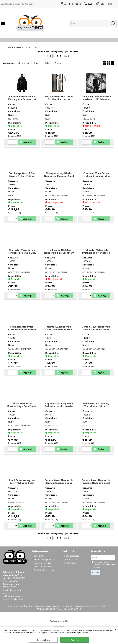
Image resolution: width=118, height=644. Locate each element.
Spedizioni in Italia (42, 563)
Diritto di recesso (71, 556)
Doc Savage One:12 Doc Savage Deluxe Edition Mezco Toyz (22, 176)
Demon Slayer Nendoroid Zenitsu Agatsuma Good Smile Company (59, 483)
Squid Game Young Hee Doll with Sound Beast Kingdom (22, 483)
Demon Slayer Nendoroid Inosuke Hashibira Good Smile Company (96, 483)
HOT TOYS (13, 119)
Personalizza (43, 640)
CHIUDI (116, 630)
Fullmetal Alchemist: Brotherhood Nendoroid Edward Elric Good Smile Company (96, 254)
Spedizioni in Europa (44, 567)
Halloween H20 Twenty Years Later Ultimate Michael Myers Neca (96, 406)
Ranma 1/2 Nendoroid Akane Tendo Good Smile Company (59, 329)
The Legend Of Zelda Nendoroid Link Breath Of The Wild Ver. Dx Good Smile (59, 254)
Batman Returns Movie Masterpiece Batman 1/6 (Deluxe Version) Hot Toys (22, 99)
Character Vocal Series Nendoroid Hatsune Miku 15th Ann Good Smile (96, 176)
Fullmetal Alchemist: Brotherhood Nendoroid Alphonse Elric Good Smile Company (22, 331)
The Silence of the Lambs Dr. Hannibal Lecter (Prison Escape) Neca (59, 99)
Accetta (75, 640)
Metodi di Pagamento (44, 559)
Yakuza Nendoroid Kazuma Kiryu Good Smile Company (22, 406)
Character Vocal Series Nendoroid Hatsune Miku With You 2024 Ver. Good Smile (22, 254)
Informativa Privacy (73, 559)
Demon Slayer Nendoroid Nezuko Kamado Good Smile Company (96, 329)
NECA (48, 119)
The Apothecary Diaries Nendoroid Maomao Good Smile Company (59, 176)
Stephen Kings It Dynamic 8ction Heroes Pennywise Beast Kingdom (59, 406)
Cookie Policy (87, 632)
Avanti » (67, 56)
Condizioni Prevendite (44, 570)
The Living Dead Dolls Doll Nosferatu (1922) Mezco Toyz (96, 99)
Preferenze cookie (59, 621)
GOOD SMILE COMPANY (57, 195)
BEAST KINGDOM (53, 426)
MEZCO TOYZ (89, 119)
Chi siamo (39, 556)
